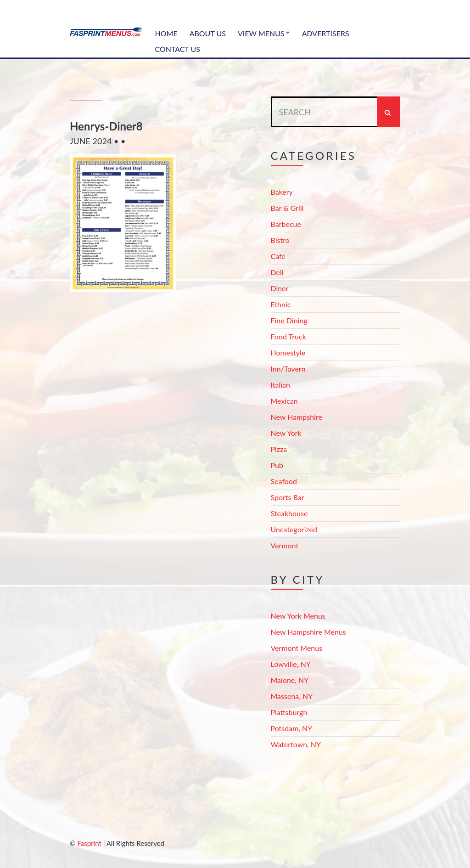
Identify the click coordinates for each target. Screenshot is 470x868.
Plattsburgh (289, 712)
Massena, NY (292, 696)
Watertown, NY (296, 744)
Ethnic (281, 304)
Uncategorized (294, 529)
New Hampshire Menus (308, 632)
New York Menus (298, 616)
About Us (208, 33)
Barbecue (286, 224)
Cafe (278, 256)
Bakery (282, 192)
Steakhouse (289, 513)
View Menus (261, 33)
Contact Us (178, 49)
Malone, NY (290, 680)
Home (166, 33)
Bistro (280, 240)
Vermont (285, 545)
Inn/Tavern (288, 369)
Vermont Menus (297, 648)
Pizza (279, 449)
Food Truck (288, 336)
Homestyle (288, 352)
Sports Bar (288, 497)
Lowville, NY (291, 664)
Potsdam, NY (292, 728)
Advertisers (326, 33)
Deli (277, 272)
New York (286, 433)
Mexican (284, 401)
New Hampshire (297, 417)
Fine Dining (289, 320)
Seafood (284, 481)
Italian (280, 385)
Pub (277, 465)
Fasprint (89, 843)
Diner (280, 288)
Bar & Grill (287, 208)
